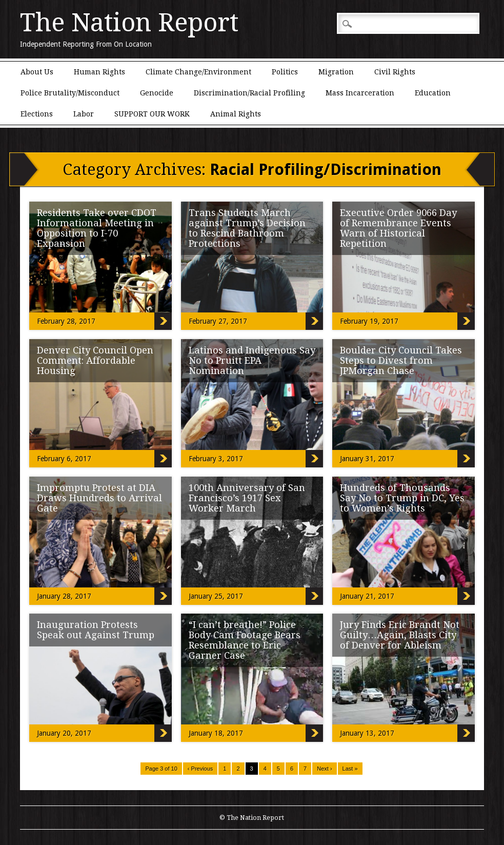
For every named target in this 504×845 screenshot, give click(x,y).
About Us (37, 72)
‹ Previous (200, 769)
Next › (324, 769)
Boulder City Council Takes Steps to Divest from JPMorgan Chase (401, 360)
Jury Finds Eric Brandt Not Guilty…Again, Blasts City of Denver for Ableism (400, 635)
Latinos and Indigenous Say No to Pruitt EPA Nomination (252, 360)
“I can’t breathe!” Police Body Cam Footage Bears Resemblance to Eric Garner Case (245, 640)
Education (433, 93)
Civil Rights (395, 72)
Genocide (157, 93)
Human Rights (99, 72)
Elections (37, 114)
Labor (84, 114)
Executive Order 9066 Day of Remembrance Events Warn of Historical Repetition (398, 228)
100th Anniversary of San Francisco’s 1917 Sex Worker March (247, 498)
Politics (285, 72)
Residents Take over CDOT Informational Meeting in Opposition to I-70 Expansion (97, 228)
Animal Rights (236, 114)
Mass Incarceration (360, 93)
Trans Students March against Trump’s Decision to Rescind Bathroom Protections (247, 228)
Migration (336, 72)
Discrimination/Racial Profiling (249, 93)
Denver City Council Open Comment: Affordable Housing (95, 360)
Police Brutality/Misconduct (70, 93)
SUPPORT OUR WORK (152, 114)
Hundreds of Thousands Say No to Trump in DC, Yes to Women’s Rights (402, 498)
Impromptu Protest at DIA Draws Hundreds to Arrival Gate (99, 498)
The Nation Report (129, 23)
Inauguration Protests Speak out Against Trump (96, 630)
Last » (350, 769)
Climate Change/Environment (198, 72)
